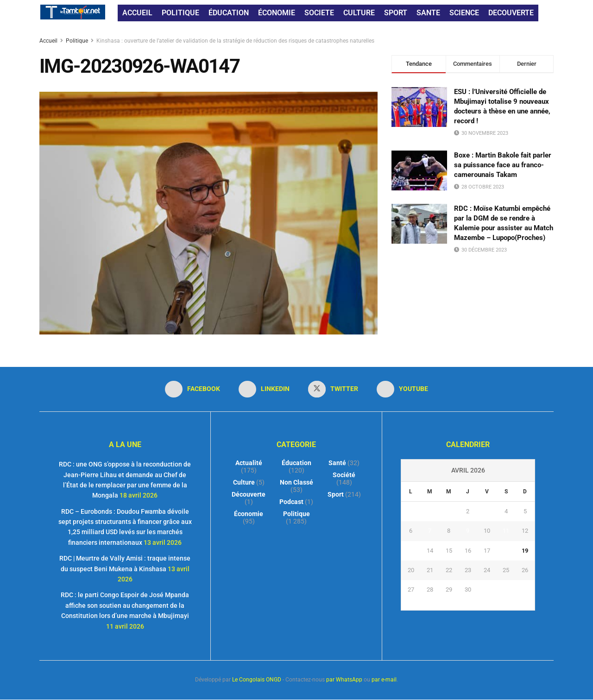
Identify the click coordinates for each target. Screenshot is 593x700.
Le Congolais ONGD (257, 680)
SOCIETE (319, 13)
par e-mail (384, 680)
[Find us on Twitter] (333, 389)
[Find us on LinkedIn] (264, 389)
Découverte (249, 494)
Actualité (249, 463)
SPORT (396, 13)
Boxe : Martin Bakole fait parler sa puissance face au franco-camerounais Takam (503, 165)
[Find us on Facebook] (192, 389)
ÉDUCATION (229, 13)
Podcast (291, 502)
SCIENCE (464, 13)
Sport (336, 494)
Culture (244, 482)
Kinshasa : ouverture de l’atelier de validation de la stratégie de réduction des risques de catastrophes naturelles (235, 41)
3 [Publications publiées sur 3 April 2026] (487, 511)
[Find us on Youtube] (402, 389)
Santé (337, 463)
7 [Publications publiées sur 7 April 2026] (430, 531)
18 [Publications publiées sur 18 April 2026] (506, 551)
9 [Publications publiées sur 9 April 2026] (468, 531)
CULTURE (359, 13)
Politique (77, 41)
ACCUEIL (137, 13)
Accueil (49, 41)
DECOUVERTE (511, 13)
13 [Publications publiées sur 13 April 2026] (411, 551)
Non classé (296, 482)
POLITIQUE (180, 13)
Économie (249, 514)
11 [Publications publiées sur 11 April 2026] (506, 531)
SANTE (428, 13)
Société (344, 475)
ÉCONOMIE (277, 13)
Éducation (296, 463)
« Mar (465, 605)
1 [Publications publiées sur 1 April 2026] (449, 511)
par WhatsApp (344, 680)
